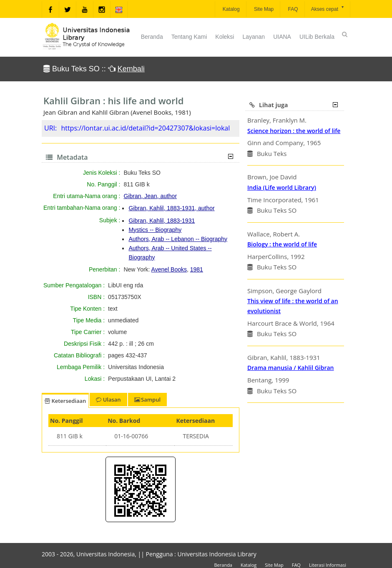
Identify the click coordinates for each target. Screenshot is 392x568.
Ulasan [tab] (108, 400)
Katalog (231, 9)
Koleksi (225, 37)
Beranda (152, 37)
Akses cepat (328, 9)
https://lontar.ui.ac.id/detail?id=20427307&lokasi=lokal (145, 128)
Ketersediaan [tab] (65, 401)
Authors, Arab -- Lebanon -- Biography (178, 239)
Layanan (254, 37)
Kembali (131, 69)
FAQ (292, 9)
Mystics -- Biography (155, 230)
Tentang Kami (189, 37)
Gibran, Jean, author (150, 196)
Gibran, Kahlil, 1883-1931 (162, 221)
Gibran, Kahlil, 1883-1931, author (171, 208)
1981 (197, 269)
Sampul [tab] (147, 400)
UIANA (282, 37)
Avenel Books (169, 269)
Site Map (263, 9)
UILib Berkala (317, 37)
